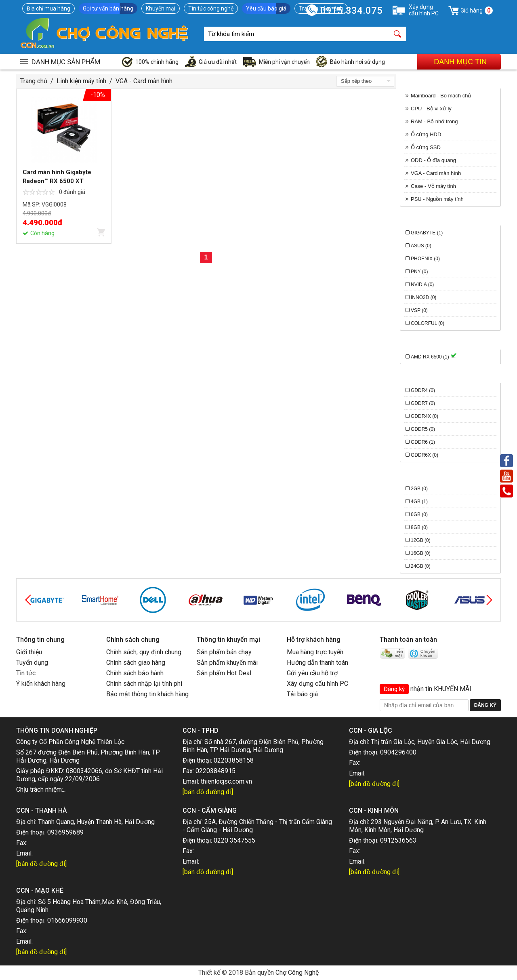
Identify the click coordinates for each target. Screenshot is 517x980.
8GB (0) (419, 527)
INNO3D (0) (423, 297)
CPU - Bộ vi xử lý (431, 109)
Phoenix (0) (425, 259)
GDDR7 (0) (423, 403)
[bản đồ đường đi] (208, 792)
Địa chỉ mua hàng (48, 8)
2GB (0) (419, 489)
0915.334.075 (351, 11)
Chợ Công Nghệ (297, 973)
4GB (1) (419, 502)
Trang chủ (34, 81)
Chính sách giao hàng (136, 663)
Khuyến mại (161, 8)
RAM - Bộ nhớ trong (434, 121)
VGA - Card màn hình (144, 81)
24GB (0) (421, 566)
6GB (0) (419, 514)
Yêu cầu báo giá (266, 8)
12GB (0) (421, 540)
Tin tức (26, 673)
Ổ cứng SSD (426, 147)
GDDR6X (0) (425, 455)
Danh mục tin (460, 62)
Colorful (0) (428, 323)
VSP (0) (419, 310)
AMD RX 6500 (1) (434, 357)
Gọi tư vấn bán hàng (108, 8)
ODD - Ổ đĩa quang (433, 160)
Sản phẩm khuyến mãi (227, 663)
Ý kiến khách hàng (41, 684)
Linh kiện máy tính (81, 81)
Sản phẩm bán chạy (224, 652)
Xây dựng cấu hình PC (317, 684)
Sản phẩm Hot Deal (224, 673)
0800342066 (84, 771)
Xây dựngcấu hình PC (424, 10)
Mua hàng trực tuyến (315, 652)
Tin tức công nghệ (211, 8)
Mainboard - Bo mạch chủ (441, 96)
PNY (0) (419, 272)
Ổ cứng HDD (426, 134)
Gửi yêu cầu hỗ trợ (312, 673)
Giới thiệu (29, 652)
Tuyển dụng (32, 663)
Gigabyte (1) (427, 233)
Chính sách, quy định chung (144, 652)
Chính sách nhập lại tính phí (144, 684)
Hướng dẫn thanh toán (317, 663)
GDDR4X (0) (425, 416)
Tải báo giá (302, 694)
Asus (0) (421, 246)
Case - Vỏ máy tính (433, 186)
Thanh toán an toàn (408, 640)
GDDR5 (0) (423, 429)
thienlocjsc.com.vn (226, 781)
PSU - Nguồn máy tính (437, 199)
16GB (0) (421, 553)
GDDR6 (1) (423, 442)
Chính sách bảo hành (135, 673)
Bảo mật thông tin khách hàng (147, 694)
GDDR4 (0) (423, 390)
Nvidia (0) (422, 285)
